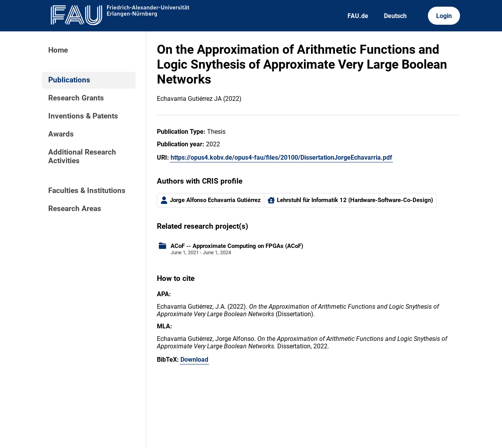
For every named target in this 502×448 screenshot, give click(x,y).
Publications (69, 80)
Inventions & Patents (83, 116)
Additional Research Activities (82, 157)
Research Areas (75, 209)
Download (194, 360)
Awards (61, 134)
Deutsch (395, 16)
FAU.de (358, 16)
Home (58, 50)
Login (444, 16)
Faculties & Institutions (87, 191)
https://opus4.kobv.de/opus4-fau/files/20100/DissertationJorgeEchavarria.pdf (281, 158)
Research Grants (76, 98)
